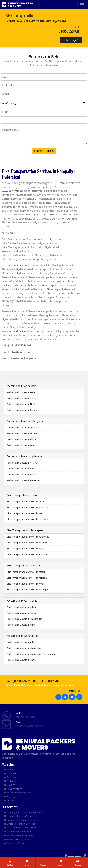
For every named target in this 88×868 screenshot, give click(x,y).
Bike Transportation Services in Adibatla (27, 578)
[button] (58, 697)
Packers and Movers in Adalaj (21, 642)
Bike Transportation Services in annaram (27, 554)
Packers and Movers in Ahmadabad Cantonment (31, 654)
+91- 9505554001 (26, 717)
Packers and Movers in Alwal (21, 474)
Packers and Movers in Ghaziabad (24, 410)
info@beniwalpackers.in (24, 352)
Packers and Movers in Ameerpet (23, 480)
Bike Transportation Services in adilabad (27, 543)
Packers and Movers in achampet (23, 427)
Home (10, 769)
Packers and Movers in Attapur (22, 463)
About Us (12, 773)
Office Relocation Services (21, 824)
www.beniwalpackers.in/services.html (41, 214)
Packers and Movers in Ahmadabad (24, 648)
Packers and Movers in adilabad (23, 433)
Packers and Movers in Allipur (21, 439)
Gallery (11, 785)
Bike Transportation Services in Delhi (25, 502)
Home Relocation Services (21, 816)
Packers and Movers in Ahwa (21, 660)
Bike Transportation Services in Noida (26, 513)
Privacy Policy (14, 789)
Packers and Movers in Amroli (22, 625)
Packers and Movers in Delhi (21, 392)
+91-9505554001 (21, 345)
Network (12, 781)
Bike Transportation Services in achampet (28, 537)
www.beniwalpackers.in (16, 191)
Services (11, 777)
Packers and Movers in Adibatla (22, 469)
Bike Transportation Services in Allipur (26, 548)
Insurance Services (17, 843)
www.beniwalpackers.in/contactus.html (26, 331)
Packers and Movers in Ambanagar (24, 619)
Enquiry (11, 796)
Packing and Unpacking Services (24, 820)
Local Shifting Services (19, 831)
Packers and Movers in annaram (23, 445)
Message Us (72, 40)
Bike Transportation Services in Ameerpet (28, 590)
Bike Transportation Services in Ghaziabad (28, 519)
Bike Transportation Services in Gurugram (28, 507)
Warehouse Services (18, 839)
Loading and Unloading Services (24, 812)
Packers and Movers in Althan (22, 613)
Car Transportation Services (22, 828)
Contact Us (13, 800)
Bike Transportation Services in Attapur (26, 572)
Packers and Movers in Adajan (22, 607)
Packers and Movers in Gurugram (23, 398)
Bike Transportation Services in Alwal (25, 584)
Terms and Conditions (19, 793)
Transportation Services (20, 835)
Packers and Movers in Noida (21, 404)
